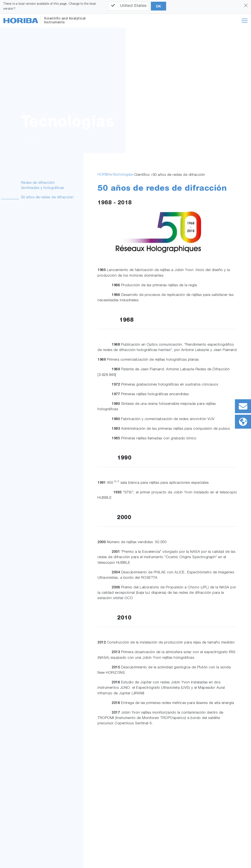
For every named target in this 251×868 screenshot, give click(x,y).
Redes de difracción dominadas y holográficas (43, 186)
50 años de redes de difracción (47, 198)
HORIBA (104, 175)
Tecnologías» (123, 175)
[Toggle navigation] (245, 21)
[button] (31, 139)
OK (159, 6)
